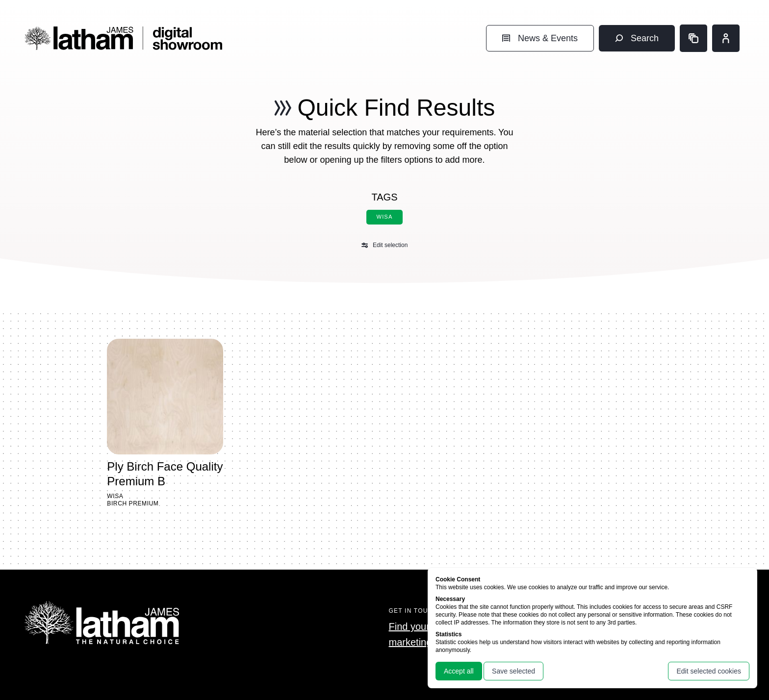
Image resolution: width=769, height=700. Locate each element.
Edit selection (385, 245)
